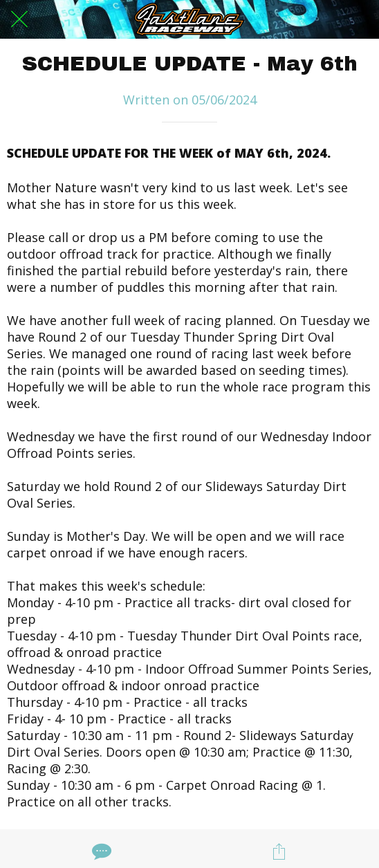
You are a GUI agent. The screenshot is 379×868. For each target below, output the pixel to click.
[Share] (279, 851)
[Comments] (100, 851)
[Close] (19, 19)
